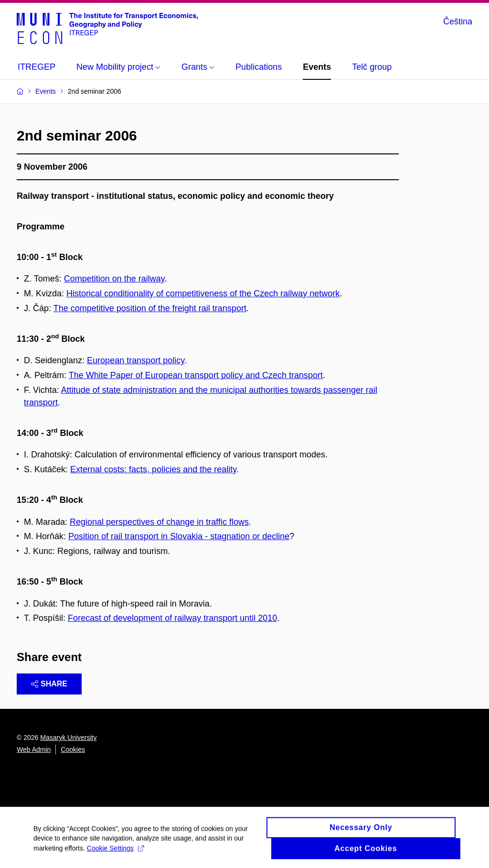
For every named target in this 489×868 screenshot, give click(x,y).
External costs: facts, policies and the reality (153, 469)
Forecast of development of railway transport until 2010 (172, 618)
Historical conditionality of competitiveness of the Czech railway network (203, 293)
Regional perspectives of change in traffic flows (159, 522)
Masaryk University (68, 738)
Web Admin (34, 749)
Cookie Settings (115, 852)
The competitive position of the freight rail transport (150, 308)
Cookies (73, 749)
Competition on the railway (114, 279)
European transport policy (136, 360)
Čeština (458, 22)
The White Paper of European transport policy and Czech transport (196, 375)
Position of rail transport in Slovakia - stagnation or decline (179, 536)
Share (49, 684)
